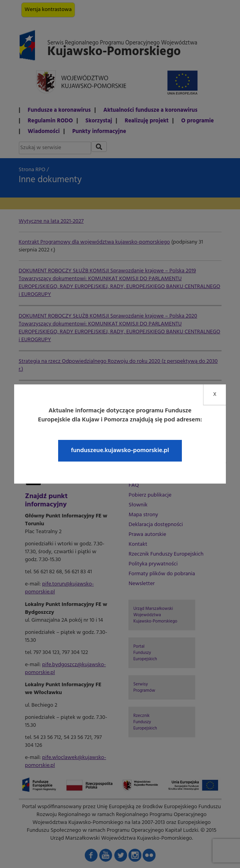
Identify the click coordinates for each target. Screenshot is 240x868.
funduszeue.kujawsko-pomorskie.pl (120, 451)
